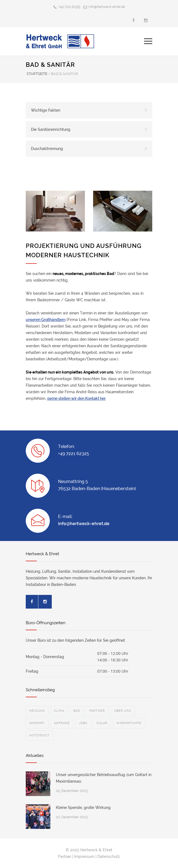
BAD (77, 711)
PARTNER (97, 711)
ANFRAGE (62, 723)
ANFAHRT (37, 723)
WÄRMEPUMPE (129, 723)
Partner (65, 857)
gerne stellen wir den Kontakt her (76, 398)
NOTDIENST (39, 735)
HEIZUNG (37, 711)
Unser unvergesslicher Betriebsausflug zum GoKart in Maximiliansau (104, 778)
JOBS (83, 723)
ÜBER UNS (123, 711)
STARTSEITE (37, 74)
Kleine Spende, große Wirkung (83, 808)
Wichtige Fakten (89, 110)
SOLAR (102, 723)
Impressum (84, 857)
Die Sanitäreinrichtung (89, 129)
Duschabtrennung (89, 149)
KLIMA (59, 711)
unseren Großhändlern (46, 320)
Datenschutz (109, 857)
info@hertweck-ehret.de (107, 7)
